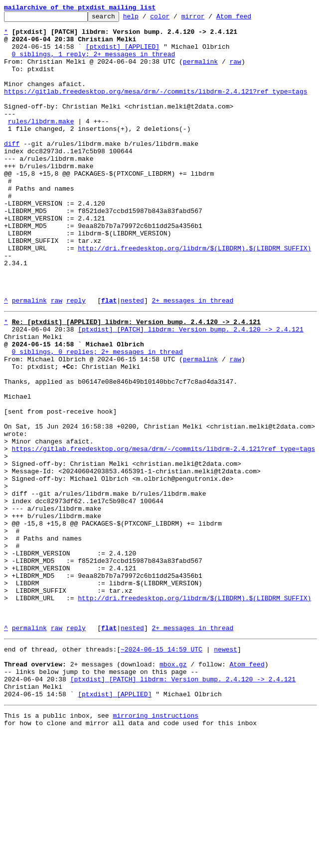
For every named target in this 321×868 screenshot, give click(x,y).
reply (76, 358)
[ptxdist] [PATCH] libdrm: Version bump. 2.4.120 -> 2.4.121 (190, 390)
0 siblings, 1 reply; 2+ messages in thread (94, 63)
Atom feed (249, 19)
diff (12, 170)
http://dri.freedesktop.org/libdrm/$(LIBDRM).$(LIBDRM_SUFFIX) (194, 296)
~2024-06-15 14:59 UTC (161, 771)
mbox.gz (173, 789)
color (175, 19)
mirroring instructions (156, 848)
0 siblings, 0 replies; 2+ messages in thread (97, 417)
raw (235, 72)
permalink (200, 72)
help (146, 19)
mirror (209, 19)
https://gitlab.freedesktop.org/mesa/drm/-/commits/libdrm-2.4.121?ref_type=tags (156, 108)
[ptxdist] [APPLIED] (123, 54)
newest (226, 771)
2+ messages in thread (192, 358)
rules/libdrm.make (41, 143)
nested (132, 358)
